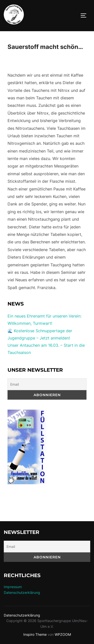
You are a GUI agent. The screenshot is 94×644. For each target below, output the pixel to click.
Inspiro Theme (35, 634)
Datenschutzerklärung (22, 592)
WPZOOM (63, 634)
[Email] (47, 384)
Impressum (13, 587)
